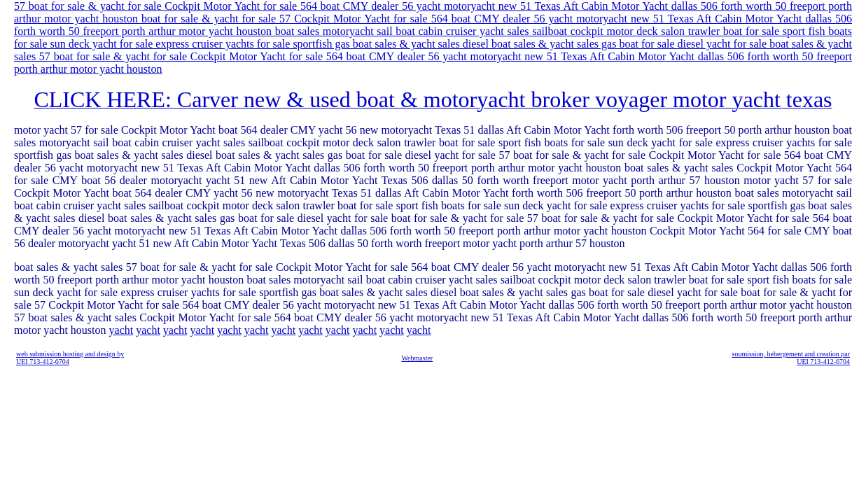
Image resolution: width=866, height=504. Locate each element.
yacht (121, 330)
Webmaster (417, 358)
